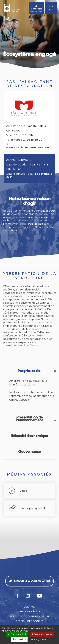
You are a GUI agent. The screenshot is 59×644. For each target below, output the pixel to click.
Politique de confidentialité (30, 616)
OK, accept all (17, 634)
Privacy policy (39, 639)
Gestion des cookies (30, 621)
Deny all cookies (42, 634)
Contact (30, 607)
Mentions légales (30, 612)
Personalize (19, 639)
